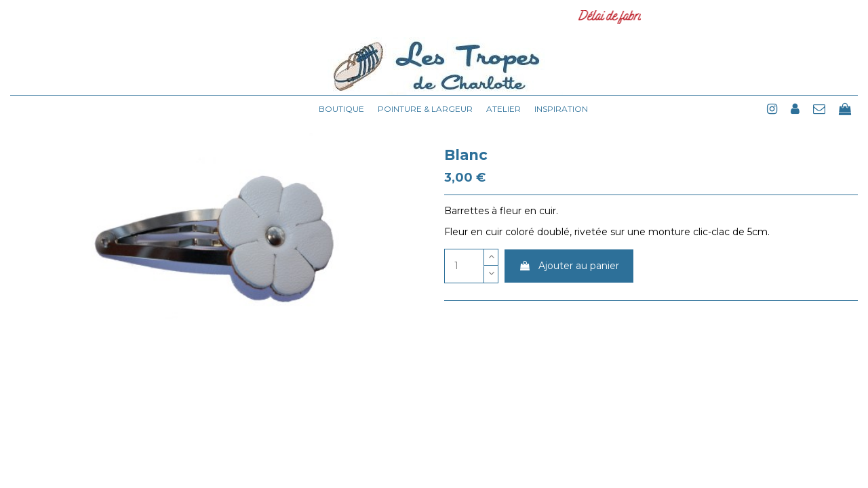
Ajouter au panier (569, 266)
